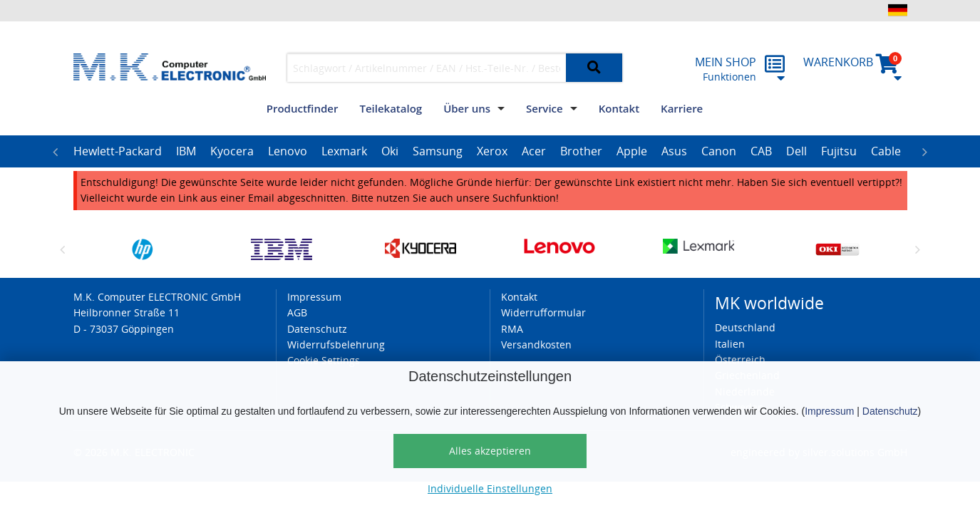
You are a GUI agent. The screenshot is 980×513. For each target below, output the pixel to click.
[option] (118, 152)
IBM (186, 151)
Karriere (682, 108)
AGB (297, 312)
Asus (674, 151)
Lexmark (344, 151)
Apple (632, 151)
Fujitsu (839, 151)
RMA (512, 329)
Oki (390, 151)
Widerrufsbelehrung (336, 344)
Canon (719, 151)
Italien (730, 344)
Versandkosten (536, 344)
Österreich (740, 359)
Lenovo (288, 151)
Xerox (492, 151)
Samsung (438, 151)
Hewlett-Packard (118, 151)
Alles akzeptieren (490, 451)
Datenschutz (890, 411)
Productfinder (303, 108)
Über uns (467, 108)
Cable (886, 151)
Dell (796, 151)
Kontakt (619, 108)
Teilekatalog (391, 108)
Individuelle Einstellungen (490, 488)
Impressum (829, 411)
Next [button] (925, 152)
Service (545, 108)
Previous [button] (56, 152)
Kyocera (232, 151)
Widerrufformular (543, 312)
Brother (581, 151)
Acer (534, 151)
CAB (761, 151)
